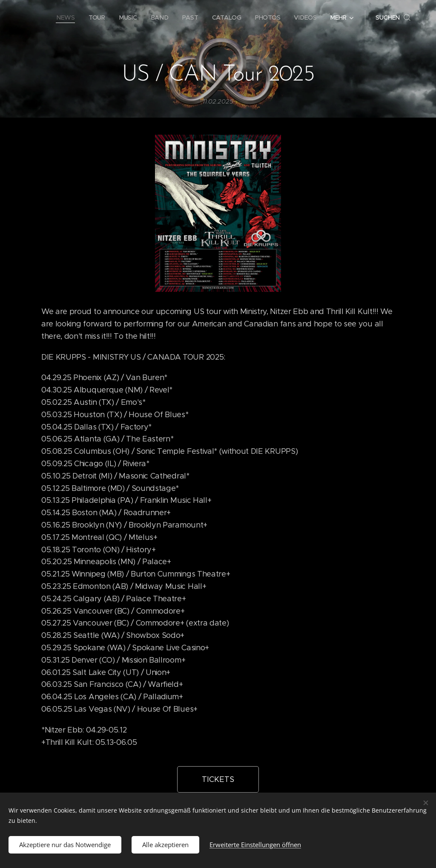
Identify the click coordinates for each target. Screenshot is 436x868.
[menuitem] (67, 17)
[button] (393, 17)
